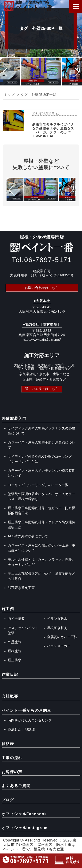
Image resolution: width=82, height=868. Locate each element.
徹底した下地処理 (21, 729)
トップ (9, 95)
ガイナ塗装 (16, 619)
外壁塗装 (15, 642)
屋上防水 (15, 660)
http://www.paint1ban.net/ (42, 340)
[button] (5, 72)
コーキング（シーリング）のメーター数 (38, 485)
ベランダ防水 (57, 619)
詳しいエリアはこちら (42, 389)
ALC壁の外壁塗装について (28, 536)
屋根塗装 (15, 651)
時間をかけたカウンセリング (30, 720)
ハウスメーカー (59, 646)
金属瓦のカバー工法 (62, 637)
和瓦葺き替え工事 (21, 588)
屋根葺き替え (57, 628)
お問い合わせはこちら (42, 288)
